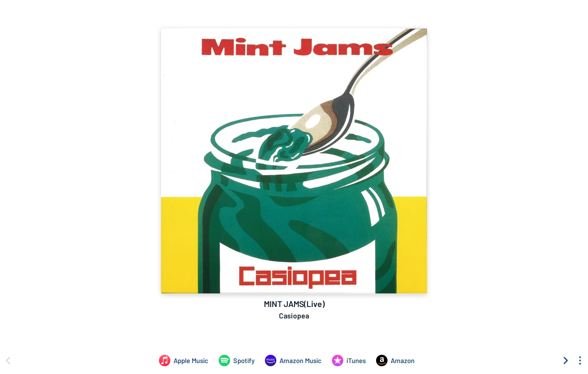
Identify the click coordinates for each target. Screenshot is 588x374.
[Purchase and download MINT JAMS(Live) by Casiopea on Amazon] (395, 360)
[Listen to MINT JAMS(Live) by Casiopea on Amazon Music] (293, 360)
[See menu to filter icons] (580, 360)
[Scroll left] (8, 360)
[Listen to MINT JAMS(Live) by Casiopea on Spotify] (237, 360)
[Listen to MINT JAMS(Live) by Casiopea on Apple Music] (184, 360)
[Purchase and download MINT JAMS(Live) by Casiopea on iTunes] (349, 360)
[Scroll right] (566, 360)
